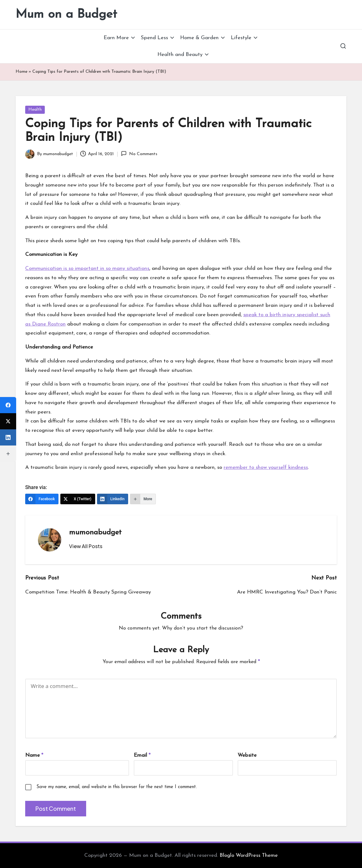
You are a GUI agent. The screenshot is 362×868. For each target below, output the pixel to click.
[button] (86, 546)
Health (35, 110)
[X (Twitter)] (78, 499)
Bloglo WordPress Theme (249, 855)
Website (247, 755)
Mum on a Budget (66, 15)
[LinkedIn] (113, 499)
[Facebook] (42, 499)
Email (142, 755)
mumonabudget (95, 533)
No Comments (139, 154)
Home (21, 72)
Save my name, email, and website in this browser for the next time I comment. (117, 787)
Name (34, 755)
